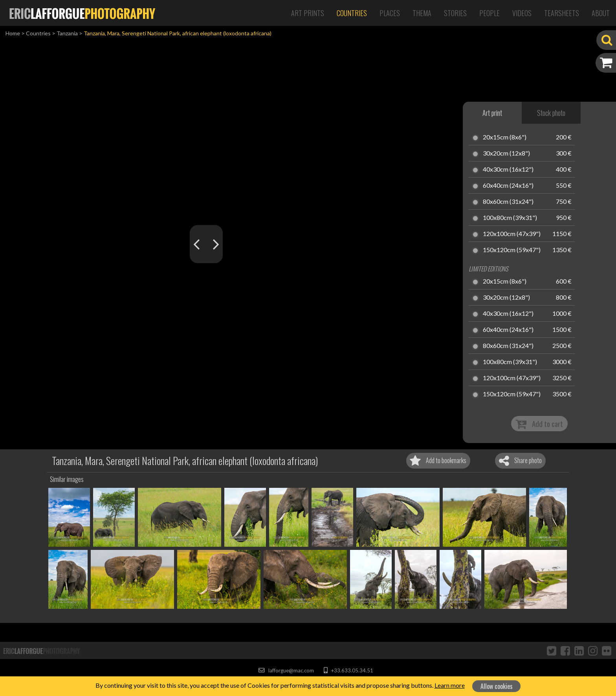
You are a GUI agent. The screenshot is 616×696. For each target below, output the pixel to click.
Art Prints (308, 13)
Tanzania (67, 33)
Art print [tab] (492, 113)
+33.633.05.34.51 (348, 670)
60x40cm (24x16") (508, 186)
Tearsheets (562, 13)
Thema (422, 13)
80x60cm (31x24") (508, 202)
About (601, 13)
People (489, 13)
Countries (352, 13)
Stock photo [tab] (551, 113)
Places (390, 13)
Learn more (450, 685)
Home (13, 33)
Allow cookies (497, 686)
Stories (455, 13)
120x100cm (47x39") (512, 234)
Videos (522, 13)
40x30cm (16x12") (508, 170)
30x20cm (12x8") (506, 154)
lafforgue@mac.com (286, 670)
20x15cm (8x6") (505, 137)
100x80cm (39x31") (510, 218)
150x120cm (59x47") (512, 250)
